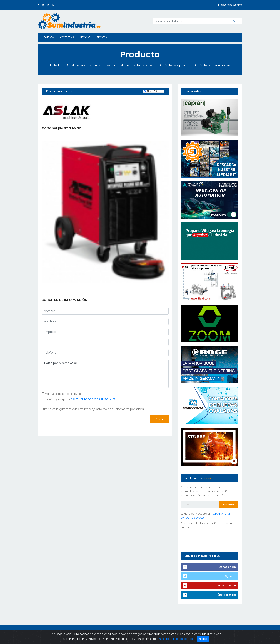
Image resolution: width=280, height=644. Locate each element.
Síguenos (231, 576)
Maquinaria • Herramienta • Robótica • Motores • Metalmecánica (113, 65)
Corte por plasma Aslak (215, 65)
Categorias (67, 37)
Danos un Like (228, 567)
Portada (49, 37)
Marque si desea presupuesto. (63, 394)
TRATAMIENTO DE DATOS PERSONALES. (94, 399)
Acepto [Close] (203, 639)
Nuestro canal (227, 586)
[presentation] (69, 419)
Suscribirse (229, 504)
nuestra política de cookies (177, 639)
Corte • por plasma (177, 65)
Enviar (159, 419)
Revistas (102, 37)
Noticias (85, 37)
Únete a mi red (227, 595)
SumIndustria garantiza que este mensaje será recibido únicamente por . (94, 409)
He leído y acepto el (79, 399)
